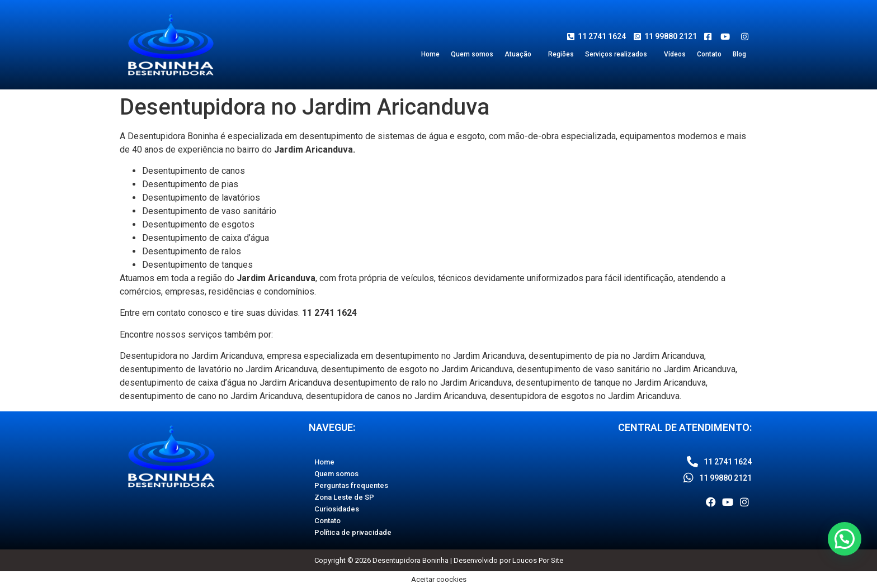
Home (430, 54)
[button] (521, 54)
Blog (739, 54)
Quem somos (472, 54)
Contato (709, 54)
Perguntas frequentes (351, 485)
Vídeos (675, 54)
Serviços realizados (616, 54)
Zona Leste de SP (344, 497)
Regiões (561, 54)
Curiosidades (337, 509)
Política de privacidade (353, 532)
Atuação (518, 54)
